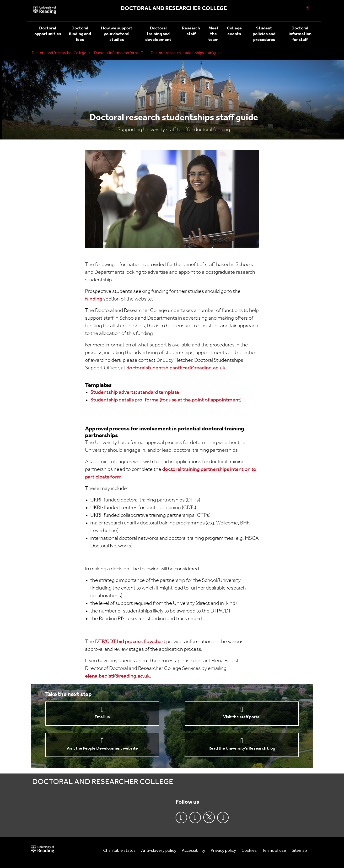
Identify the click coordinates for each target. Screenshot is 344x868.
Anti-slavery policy (159, 851)
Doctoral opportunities (48, 31)
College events (234, 31)
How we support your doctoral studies (117, 34)
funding (94, 299)
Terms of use (274, 851)
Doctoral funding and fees (80, 34)
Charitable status (119, 851)
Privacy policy (223, 851)
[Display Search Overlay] (308, 8)
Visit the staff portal (242, 717)
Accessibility (193, 851)
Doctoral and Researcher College (59, 53)
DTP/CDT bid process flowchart (130, 642)
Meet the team (213, 34)
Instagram (195, 818)
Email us (102, 717)
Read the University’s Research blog (242, 748)
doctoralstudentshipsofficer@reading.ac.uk (176, 368)
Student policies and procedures (264, 34)
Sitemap (299, 851)
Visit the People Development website (102, 748)
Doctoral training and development (158, 34)
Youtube (223, 818)
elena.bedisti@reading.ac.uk (117, 676)
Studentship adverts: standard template (135, 392)
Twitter (209, 817)
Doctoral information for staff (300, 34)
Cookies (249, 851)
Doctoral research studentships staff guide (187, 53)
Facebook (181, 818)
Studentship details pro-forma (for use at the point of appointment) (166, 400)
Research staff (191, 31)
